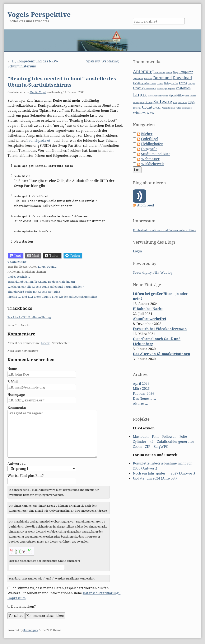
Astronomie (160, 72)
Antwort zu (17, 463)
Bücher (147, 134)
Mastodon (141, 437)
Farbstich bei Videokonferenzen (160, 329)
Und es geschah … (19, 276)
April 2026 (141, 383)
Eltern (153, 84)
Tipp (191, 102)
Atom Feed (146, 205)
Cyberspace (138, 78)
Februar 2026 (144, 393)
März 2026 (141, 388)
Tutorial (137, 108)
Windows (139, 113)
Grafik (138, 88)
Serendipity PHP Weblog (153, 272)
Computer (186, 72)
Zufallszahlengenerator (176, 442)
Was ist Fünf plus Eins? (26, 475)
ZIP (148, 447)
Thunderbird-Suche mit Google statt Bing (34, 291)
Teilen (52, 255)
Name (12, 368)
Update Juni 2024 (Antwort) (155, 478)
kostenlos (183, 88)
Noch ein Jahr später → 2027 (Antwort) (164, 473)
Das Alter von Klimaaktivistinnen (162, 354)
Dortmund (163, 78)
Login (137, 251)
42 (152, 442)
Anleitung (143, 71)
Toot (16, 255)
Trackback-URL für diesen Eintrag (29, 317)
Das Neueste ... (144, 399)
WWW (151, 113)
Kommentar (17, 407)
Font (156, 437)
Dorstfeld (148, 78)
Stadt (175, 102)
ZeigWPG (161, 447)
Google (192, 83)
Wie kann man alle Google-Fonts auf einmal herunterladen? (46, 286)
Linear (45, 343)
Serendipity (31, 630)
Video (178, 108)
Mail (33, 255)
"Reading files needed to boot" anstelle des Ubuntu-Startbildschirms (62, 82)
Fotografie (171, 83)
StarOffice (183, 102)
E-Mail (13, 381)
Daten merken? (23, 606)
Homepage (16, 394)
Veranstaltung (168, 108)
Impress (171, 89)
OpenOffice (176, 95)
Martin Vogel (38, 92)
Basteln (169, 72)
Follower (170, 437)
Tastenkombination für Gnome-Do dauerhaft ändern (41, 281)
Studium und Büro (156, 154)
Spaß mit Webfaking (102, 61)
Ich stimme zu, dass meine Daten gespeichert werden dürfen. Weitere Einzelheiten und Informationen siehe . (64, 592)
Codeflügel (150, 139)
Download (182, 78)
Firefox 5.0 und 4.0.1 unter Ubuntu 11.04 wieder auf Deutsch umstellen (52, 296)
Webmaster (187, 108)
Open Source (190, 96)
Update (158, 108)
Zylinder (140, 442)
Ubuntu (52, 266)
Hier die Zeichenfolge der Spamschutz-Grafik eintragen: (44, 560)
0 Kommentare (17, 261)
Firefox (160, 84)
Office (165, 96)
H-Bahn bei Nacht (148, 309)
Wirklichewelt (153, 164)
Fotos (183, 83)
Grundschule (150, 89)
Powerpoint (139, 102)
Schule (149, 102)
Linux (42, 266)
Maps (150, 96)
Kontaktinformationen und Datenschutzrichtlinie (164, 230)
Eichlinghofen (141, 83)
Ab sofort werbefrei (150, 319)
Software (163, 101)
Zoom (138, 447)
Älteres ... (140, 404)
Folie (184, 437)
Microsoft (157, 96)
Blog (176, 72)
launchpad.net (39, 140)
